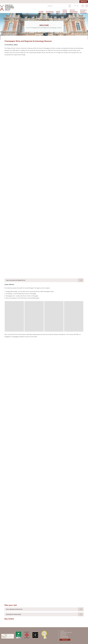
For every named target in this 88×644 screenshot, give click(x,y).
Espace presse (64, 634)
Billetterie (84, 2)
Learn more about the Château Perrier (16, 280)
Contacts (62, 631)
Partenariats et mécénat (66, 632)
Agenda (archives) (64, 638)
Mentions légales (64, 637)
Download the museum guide (14, 614)
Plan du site (63, 635)
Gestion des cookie (65, 640)
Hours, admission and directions (14, 609)
